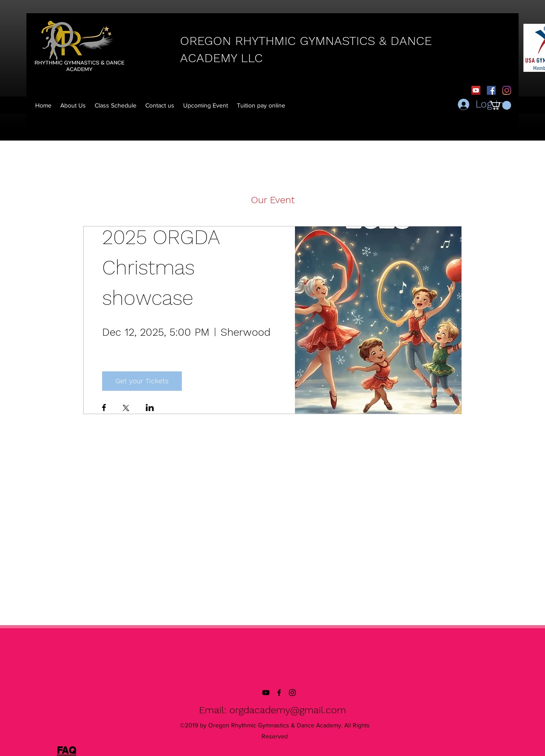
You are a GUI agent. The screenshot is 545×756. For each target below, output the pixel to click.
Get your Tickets (142, 381)
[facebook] (279, 693)
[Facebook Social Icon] (491, 90)
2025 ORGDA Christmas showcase (164, 267)
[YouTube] (476, 90)
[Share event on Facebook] (104, 408)
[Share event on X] (126, 409)
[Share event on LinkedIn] (150, 408)
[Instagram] (507, 90)
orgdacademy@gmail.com (288, 710)
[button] (261, 105)
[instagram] (292, 693)
